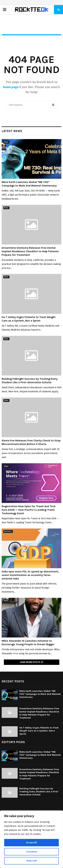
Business (8, 532)
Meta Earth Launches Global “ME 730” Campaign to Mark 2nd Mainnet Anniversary (29, 184)
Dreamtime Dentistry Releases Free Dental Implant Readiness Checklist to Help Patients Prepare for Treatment (30, 251)
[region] (32, 839)
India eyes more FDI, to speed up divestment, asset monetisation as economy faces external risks (30, 575)
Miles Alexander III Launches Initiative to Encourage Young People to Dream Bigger (28, 643)
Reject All (32, 861)
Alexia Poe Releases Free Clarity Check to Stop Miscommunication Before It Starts (31, 442)
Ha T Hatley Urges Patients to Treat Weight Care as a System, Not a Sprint (29, 319)
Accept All (32, 843)
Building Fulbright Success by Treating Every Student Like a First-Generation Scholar (30, 381)
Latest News (12, 131)
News (6, 142)
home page (11, 87)
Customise (32, 852)
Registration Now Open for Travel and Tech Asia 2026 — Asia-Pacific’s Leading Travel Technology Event (29, 510)
